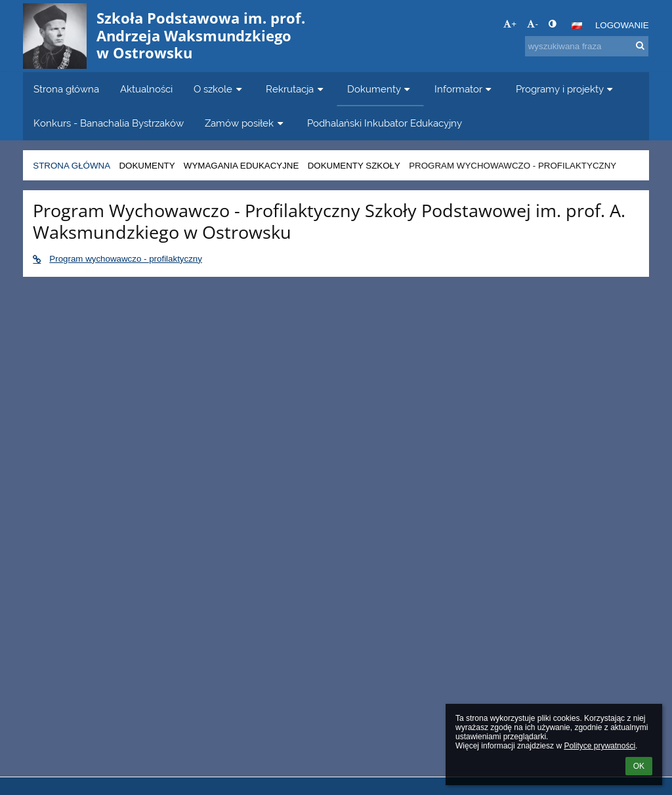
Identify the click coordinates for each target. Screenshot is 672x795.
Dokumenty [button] (380, 89)
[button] (577, 26)
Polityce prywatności (599, 746)
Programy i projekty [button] (566, 89)
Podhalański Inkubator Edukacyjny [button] (385, 123)
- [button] (532, 24)
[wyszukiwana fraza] (587, 46)
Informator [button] (465, 89)
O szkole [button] (219, 89)
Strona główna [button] (66, 89)
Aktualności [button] (146, 89)
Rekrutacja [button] (296, 89)
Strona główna (72, 166)
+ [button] (510, 24)
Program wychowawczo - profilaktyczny (513, 166)
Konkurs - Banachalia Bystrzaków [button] (109, 123)
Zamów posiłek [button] (245, 123)
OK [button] (639, 766)
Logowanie (622, 25)
